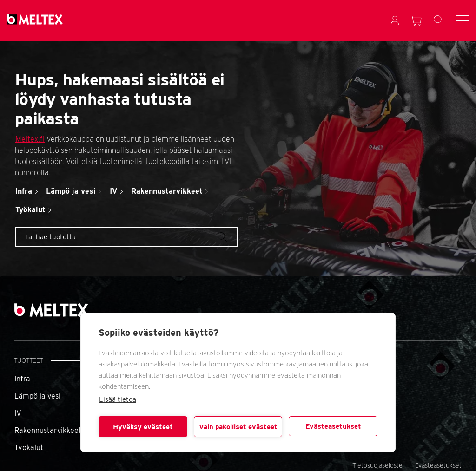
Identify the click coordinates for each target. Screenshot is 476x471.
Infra (22, 379)
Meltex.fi (30, 139)
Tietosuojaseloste (377, 465)
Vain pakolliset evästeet (238, 427)
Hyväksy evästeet (143, 427)
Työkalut (29, 448)
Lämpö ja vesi (37, 396)
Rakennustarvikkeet (48, 430)
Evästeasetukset (333, 426)
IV (18, 413)
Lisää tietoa (118, 399)
